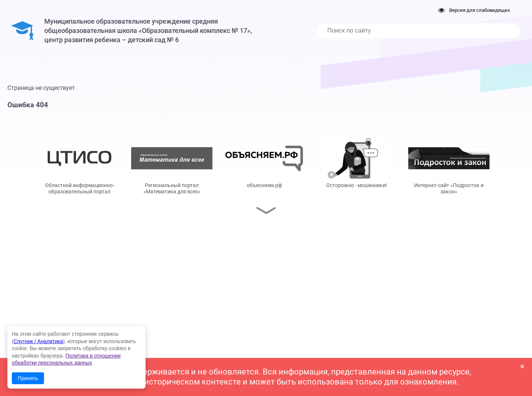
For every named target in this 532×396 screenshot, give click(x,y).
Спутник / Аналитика (38, 341)
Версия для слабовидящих (474, 10)
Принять (28, 378)
